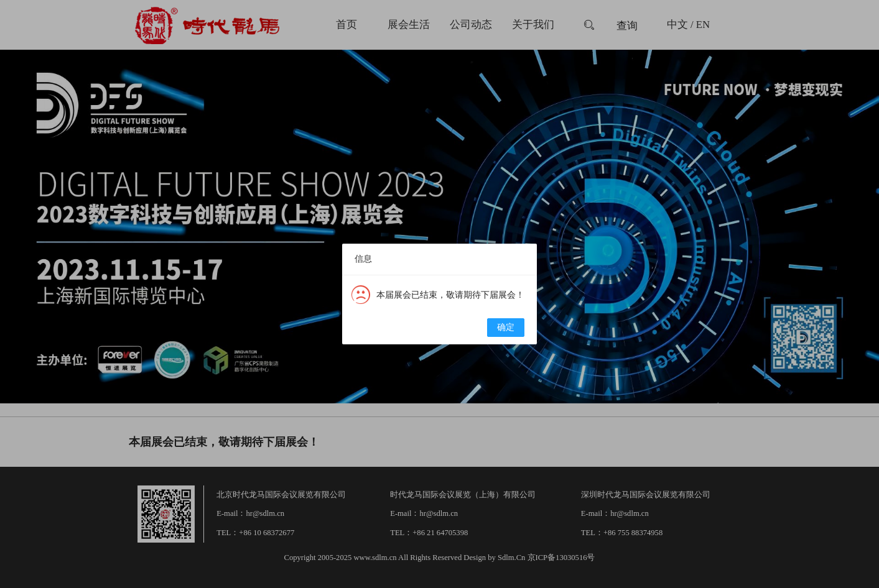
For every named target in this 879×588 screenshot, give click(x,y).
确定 (506, 327)
